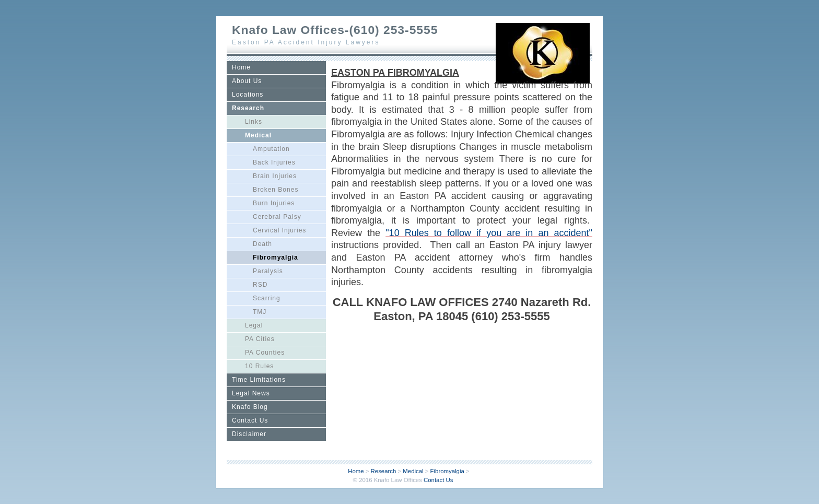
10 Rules (259, 366)
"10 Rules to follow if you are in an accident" (489, 233)
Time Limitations (259, 380)
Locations (248, 95)
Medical (258, 135)
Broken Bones (276, 190)
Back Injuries (274, 162)
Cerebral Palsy (277, 217)
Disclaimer (249, 434)
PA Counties (265, 353)
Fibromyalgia (276, 257)
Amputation (271, 149)
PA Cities (260, 339)
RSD (260, 285)
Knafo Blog (250, 407)
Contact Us (250, 420)
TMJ (260, 312)
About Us (247, 81)
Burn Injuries (274, 203)
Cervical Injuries (279, 230)
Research (248, 108)
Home (241, 67)
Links (254, 122)
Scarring (267, 298)
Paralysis (268, 271)
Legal (254, 325)
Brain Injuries (275, 176)
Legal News (251, 393)
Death (262, 244)
